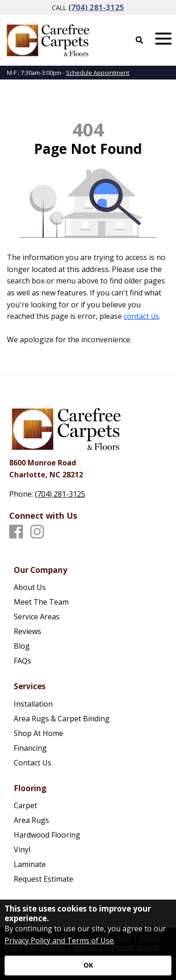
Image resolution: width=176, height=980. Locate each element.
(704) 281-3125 (96, 7)
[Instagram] (37, 532)
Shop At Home (38, 733)
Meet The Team (41, 602)
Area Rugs (31, 820)
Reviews (27, 631)
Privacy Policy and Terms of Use (59, 940)
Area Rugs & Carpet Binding (62, 719)
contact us (141, 316)
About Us (30, 587)
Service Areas (37, 617)
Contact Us (33, 763)
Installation (33, 704)
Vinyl (22, 850)
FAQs (22, 661)
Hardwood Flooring (47, 835)
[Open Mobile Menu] (163, 39)
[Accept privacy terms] (88, 966)
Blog (22, 646)
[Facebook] (16, 532)
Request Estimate (44, 879)
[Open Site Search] (139, 40)
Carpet (25, 805)
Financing (30, 748)
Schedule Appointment (98, 73)
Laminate (30, 864)
